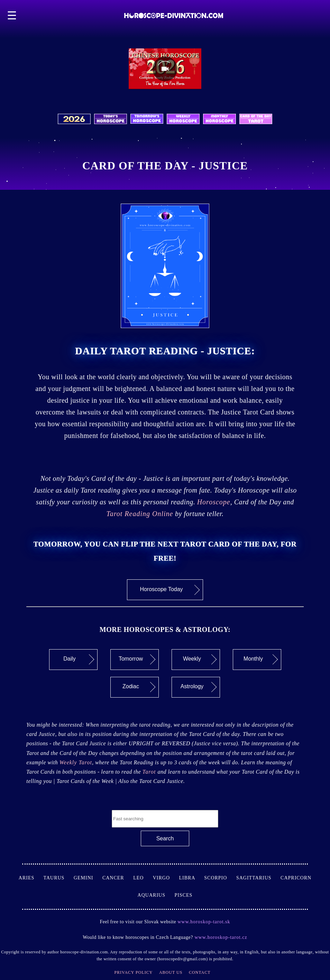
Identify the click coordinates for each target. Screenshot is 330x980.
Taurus (58, 878)
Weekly (200, 660)
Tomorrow (137, 660)
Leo (143, 878)
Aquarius (156, 895)
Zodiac (139, 687)
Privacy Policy (133, 972)
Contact (200, 972)
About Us (171, 972)
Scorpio (220, 878)
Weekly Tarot (76, 762)
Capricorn (296, 878)
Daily (79, 660)
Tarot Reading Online (140, 514)
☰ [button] (12, 16)
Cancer (118, 878)
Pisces (183, 895)
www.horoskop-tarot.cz (220, 937)
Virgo (166, 878)
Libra (192, 878)
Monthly (261, 660)
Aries (31, 878)
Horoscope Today (170, 590)
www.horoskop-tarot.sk (204, 922)
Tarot (150, 772)
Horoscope (214, 502)
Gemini (88, 878)
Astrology (199, 687)
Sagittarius (258, 878)
